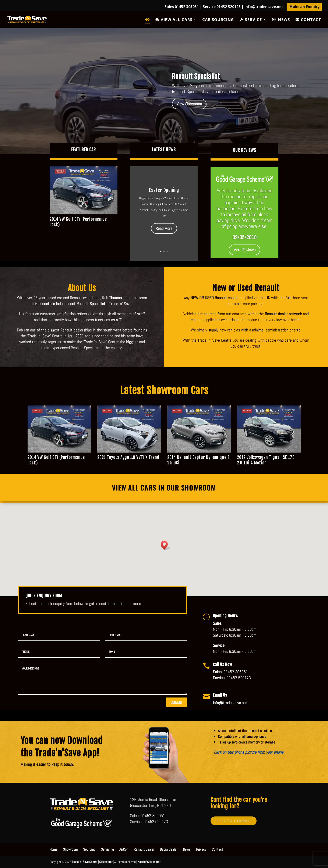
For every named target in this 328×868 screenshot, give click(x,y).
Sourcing (89, 849)
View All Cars (174, 20)
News (281, 20)
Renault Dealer (144, 849)
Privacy (201, 849)
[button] (166, 545)
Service (251, 20)
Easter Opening (164, 190)
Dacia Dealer (169, 849)
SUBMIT (177, 702)
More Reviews (244, 250)
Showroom (70, 849)
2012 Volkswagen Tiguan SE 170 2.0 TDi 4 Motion (266, 460)
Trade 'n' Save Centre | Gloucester (92, 862)
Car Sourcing (218, 20)
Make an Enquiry (304, 7)
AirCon (124, 849)
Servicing (107, 849)
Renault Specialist (196, 76)
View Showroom (189, 104)
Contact (308, 20)
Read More (164, 228)
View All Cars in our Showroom (164, 487)
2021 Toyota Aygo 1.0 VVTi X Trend (128, 457)
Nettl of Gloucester (149, 862)
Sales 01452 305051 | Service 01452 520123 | (224, 7)
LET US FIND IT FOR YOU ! (234, 821)
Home (54, 849)
